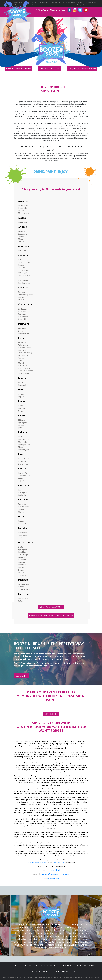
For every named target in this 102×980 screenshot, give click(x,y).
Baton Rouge (24, 504)
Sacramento (23, 270)
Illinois (22, 415)
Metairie (22, 512)
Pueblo (21, 300)
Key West (22, 350)
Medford (22, 565)
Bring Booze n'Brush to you (74, 965)
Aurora (21, 425)
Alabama (23, 201)
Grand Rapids (24, 589)
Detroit (21, 587)
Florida (22, 338)
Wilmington (23, 328)
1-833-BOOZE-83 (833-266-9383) (50, 10)
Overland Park (24, 476)
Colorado (23, 287)
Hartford (22, 311)
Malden (21, 562)
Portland (22, 521)
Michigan (23, 580)
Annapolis (22, 535)
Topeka (21, 481)
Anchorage (23, 222)
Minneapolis (23, 598)
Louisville (22, 495)
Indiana (22, 432)
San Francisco (24, 275)
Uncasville (22, 319)
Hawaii (22, 390)
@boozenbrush (55, 870)
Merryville (22, 442)
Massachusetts (27, 542)
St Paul (21, 601)
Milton (21, 567)
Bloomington (24, 450)
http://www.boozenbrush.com (37, 862)
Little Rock (22, 251)
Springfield (23, 423)
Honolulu (22, 394)
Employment (36, 972)
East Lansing (24, 584)
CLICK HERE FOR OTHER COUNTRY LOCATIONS (51, 615)
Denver (21, 297)
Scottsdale (23, 234)
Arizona (23, 227)
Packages (92, 965)
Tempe (21, 242)
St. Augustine (24, 373)
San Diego (22, 273)
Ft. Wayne (22, 437)
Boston (21, 547)
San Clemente (24, 283)
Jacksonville (23, 355)
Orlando (22, 360)
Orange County (25, 262)
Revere (21, 573)
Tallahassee (23, 345)
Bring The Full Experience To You (82, 69)
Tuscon (21, 236)
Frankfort (22, 490)
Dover (21, 331)
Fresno (21, 265)
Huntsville (22, 208)
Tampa (21, 358)
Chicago (22, 420)
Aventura (22, 342)
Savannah (22, 385)
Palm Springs (24, 260)
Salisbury (22, 575)
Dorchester (23, 560)
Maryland (24, 528)
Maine (22, 516)
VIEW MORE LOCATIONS (51, 607)
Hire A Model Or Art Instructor (18, 69)
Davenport (23, 461)
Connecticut (25, 304)
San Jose (22, 278)
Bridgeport (23, 309)
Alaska (22, 218)
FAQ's (74, 972)
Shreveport (23, 509)
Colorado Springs (25, 295)
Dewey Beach (24, 333)
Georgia (23, 378)
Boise (20, 406)
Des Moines (23, 464)
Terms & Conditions (61, 972)
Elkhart (21, 447)
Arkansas (24, 246)
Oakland (22, 268)
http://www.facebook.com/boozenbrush (55, 874)
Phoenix (22, 231)
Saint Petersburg (25, 353)
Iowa (21, 454)
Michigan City (24, 445)
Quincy (21, 570)
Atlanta (21, 382)
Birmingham (24, 205)
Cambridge (23, 555)
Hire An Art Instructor (50, 965)
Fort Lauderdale (25, 368)
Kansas (22, 468)
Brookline (22, 552)
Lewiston (22, 523)
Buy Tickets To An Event (50, 69)
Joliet (20, 428)
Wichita (21, 478)
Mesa (20, 239)
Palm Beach (23, 366)
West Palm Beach (25, 371)
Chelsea (21, 557)
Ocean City (23, 538)
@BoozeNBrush (54, 878)
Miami (21, 363)
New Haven (23, 317)
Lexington (22, 492)
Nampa (21, 411)
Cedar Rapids (24, 459)
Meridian (22, 408)
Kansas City (23, 473)
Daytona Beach (25, 348)
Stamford (22, 314)
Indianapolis (24, 439)
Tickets (23, 965)
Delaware (24, 324)
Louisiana (24, 499)
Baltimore (22, 533)
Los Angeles (23, 280)
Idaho (21, 401)
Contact (47, 972)
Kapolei (21, 397)
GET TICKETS (22, 676)
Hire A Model (33, 965)
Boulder (22, 292)
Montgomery (24, 213)
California (24, 255)
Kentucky (24, 485)
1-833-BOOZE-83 (59, 862)
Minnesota (24, 594)
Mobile (21, 211)
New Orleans (24, 507)
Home (15, 965)
